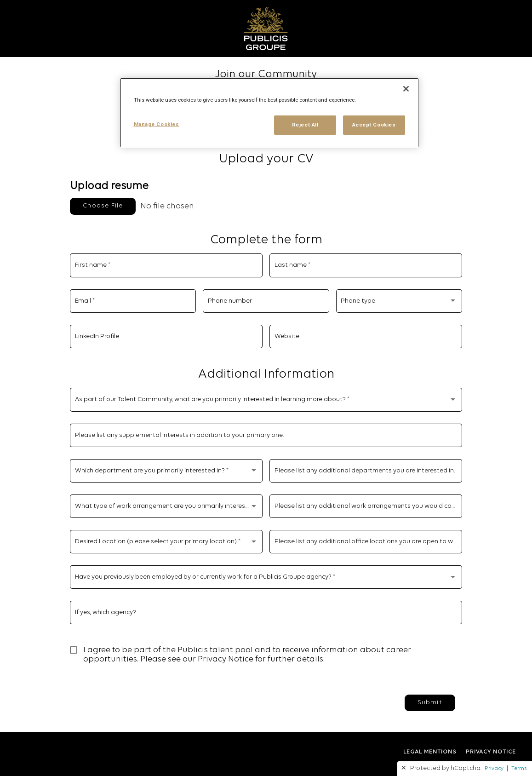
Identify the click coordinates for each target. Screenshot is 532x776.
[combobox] (399, 303)
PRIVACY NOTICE (491, 752)
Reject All (305, 125)
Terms (519, 769)
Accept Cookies (374, 125)
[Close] (406, 89)
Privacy (494, 769)
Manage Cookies (157, 124)
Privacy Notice (226, 659)
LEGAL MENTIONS (430, 752)
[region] (269, 113)
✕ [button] (404, 768)
